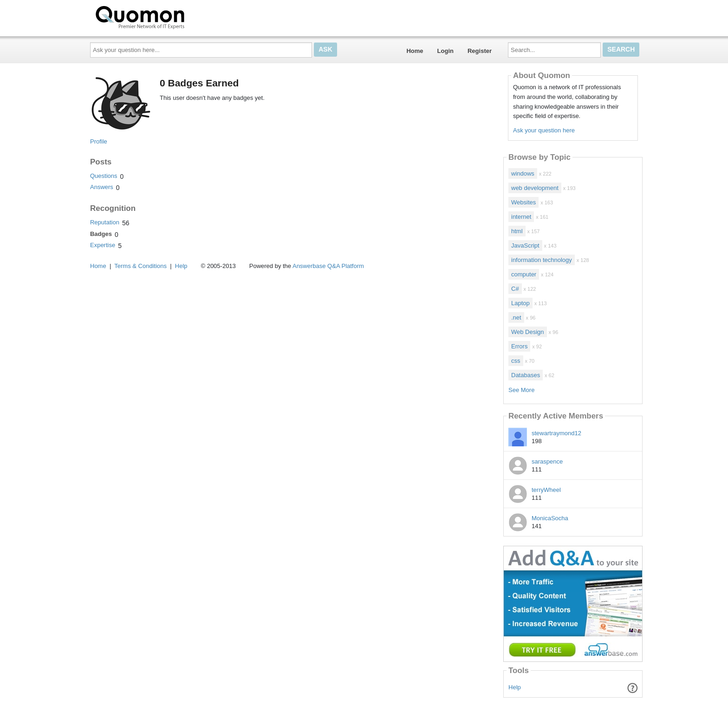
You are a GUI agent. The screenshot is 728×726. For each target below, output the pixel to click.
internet (521, 217)
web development (535, 188)
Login (445, 51)
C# (515, 289)
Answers (102, 187)
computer (524, 274)
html (517, 231)
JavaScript (525, 245)
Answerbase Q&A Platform (328, 266)
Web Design (528, 332)
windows (523, 173)
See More (521, 390)
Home (415, 51)
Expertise (103, 245)
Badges (101, 234)
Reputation (105, 222)
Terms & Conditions (140, 266)
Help (515, 687)
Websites (523, 202)
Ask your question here (544, 130)
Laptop (520, 303)
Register (480, 51)
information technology (542, 260)
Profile (99, 141)
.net (516, 317)
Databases (526, 375)
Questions (104, 176)
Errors (519, 346)
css (516, 361)
